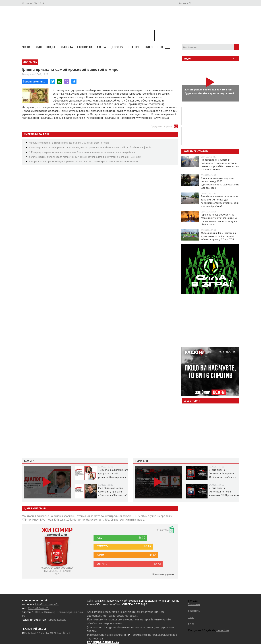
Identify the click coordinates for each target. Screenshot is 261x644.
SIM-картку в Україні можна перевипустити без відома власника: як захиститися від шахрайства (82, 152)
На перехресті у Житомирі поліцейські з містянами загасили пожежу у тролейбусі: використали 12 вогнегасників (220, 165)
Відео (187, 59)
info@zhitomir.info (47, 604)
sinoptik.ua (223, 630)
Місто (26, 47)
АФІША (101, 47)
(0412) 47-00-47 (38, 633)
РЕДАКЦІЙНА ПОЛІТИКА (103, 642)
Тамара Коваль (57, 620)
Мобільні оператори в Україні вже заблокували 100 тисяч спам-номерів (69, 143)
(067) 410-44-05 (38, 608)
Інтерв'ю (134, 47)
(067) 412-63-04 (60, 633)
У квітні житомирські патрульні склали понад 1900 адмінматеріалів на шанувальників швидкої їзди (220, 183)
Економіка (85, 47)
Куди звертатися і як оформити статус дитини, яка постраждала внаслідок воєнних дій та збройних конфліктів (90, 147)
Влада (51, 47)
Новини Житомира (196, 151)
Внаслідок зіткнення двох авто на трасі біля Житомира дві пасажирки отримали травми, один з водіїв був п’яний (220, 201)
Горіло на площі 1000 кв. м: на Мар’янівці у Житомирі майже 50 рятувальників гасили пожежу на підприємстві (219, 220)
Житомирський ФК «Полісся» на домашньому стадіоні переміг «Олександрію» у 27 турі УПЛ (218, 236)
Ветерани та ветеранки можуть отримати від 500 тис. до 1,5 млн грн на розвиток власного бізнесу (84, 161)
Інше (160, 47)
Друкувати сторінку (161, 126)
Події (38, 47)
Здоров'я (117, 47)
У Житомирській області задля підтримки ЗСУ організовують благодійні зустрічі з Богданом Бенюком (85, 157)
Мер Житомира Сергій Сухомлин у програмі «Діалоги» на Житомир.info (113, 492)
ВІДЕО (149, 47)
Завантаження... (34, 81)
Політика (66, 47)
